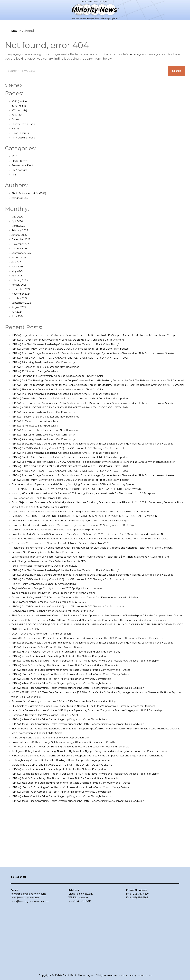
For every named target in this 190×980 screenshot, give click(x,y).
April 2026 (19, 221)
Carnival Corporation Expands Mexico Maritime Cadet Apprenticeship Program (67, 570)
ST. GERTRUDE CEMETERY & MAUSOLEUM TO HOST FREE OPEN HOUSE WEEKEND (70, 869)
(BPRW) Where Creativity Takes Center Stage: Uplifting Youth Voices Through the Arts (72, 769)
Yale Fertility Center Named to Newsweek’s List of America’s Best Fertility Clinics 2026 (72, 593)
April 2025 (18, 275)
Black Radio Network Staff (30, 193)
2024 (15, 156)
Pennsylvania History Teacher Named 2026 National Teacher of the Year (62, 674)
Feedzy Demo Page (25, 124)
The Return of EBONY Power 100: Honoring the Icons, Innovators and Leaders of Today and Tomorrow (84, 841)
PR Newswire (21, 170)
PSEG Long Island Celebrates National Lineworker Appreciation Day (59, 832)
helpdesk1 (19, 198)
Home (16, 128)
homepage (137, 54)
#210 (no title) (21, 106)
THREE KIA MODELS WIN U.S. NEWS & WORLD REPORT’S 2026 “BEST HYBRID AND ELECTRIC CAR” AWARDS (87, 525)
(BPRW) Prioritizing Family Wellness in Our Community (50, 371)
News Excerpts (22, 133)
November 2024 (23, 294)
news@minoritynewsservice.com (30, 955)
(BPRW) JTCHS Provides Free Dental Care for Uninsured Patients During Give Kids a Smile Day (78, 733)
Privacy (132, 975)
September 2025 (23, 253)
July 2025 (18, 262)
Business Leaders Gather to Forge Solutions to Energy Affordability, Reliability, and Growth (75, 837)
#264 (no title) (21, 101)
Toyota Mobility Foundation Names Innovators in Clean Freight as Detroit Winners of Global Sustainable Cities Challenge (97, 552)
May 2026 (18, 217)
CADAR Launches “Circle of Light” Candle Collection (48, 706)
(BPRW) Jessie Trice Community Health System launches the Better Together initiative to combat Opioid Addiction (93, 774)
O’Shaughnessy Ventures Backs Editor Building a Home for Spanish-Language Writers (73, 864)
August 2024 (20, 307)
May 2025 (18, 271)
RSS (14, 174)
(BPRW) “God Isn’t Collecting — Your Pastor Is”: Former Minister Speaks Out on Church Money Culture (83, 760)
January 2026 (21, 235)
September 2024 (23, 303)
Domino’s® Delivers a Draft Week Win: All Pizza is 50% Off (52, 810)
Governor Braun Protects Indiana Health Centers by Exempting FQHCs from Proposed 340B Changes (83, 561)
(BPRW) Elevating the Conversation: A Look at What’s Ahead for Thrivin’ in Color (67, 385)
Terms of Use (146, 975)
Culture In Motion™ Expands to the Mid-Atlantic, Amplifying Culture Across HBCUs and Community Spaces (87, 520)
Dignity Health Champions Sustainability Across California (52, 647)
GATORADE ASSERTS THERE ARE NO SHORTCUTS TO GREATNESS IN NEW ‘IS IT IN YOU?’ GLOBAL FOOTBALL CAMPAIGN (96, 557)
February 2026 (22, 230)
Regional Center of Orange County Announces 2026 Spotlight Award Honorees (67, 652)
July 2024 (18, 312)
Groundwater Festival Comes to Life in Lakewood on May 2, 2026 (57, 665)
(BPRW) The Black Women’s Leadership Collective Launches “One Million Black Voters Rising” (78, 349)
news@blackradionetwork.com (28, 948)
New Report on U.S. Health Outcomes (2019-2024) (46, 538)
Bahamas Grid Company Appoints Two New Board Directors (54, 606)
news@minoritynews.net (25, 952)
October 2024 (21, 298)
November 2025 (23, 244)
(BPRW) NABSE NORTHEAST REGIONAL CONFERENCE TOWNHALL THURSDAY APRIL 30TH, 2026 (80, 367)
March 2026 (20, 226)
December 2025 (23, 239)
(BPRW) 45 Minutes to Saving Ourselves (39, 380)
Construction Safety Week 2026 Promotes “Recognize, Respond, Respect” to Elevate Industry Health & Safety (88, 661)
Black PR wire (21, 161)
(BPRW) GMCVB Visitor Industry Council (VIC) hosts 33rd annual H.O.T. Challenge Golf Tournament (81, 344)
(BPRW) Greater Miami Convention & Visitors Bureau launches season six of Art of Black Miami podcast (84, 353)
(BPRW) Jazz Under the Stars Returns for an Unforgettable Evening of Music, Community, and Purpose (84, 755)
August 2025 (20, 257)
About (122, 975)
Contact (17, 119)
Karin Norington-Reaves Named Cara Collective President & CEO (57, 620)
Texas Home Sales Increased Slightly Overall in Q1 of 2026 (52, 624)
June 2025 (19, 266)
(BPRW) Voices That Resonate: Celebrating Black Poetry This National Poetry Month (71, 737)
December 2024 (23, 289)
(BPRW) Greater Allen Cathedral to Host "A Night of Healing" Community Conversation (72, 765)
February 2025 (22, 280)
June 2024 (19, 316)
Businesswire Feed (25, 165)
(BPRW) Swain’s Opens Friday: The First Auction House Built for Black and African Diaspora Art (78, 751)
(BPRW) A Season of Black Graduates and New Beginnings (53, 376)
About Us (18, 115)
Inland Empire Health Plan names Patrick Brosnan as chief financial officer (64, 656)
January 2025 (21, 285)
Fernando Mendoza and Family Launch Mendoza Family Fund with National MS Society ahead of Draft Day (87, 566)
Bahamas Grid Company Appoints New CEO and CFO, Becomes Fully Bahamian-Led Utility (76, 787)
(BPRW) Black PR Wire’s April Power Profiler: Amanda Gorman (55, 728)
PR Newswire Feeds (26, 137)
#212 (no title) (21, 110)
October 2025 (21, 248)
